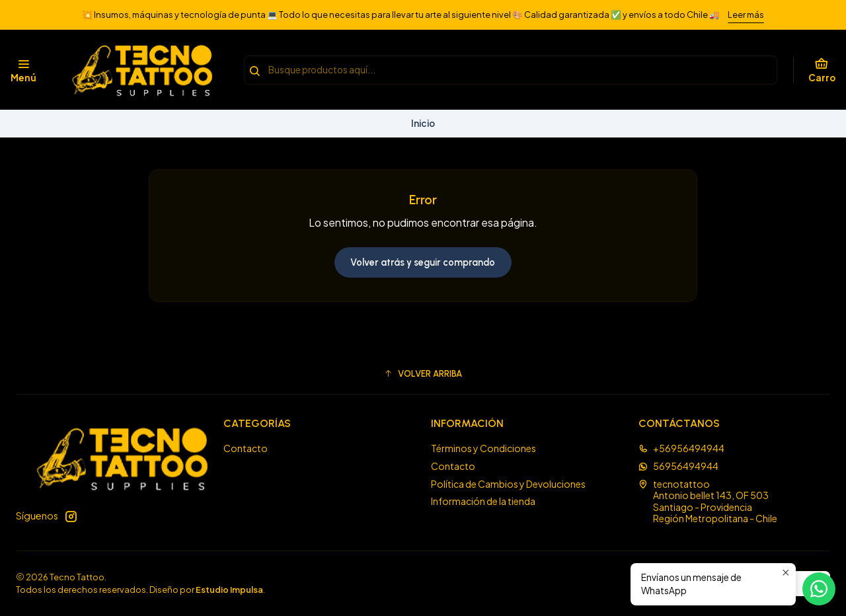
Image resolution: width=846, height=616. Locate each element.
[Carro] (822, 70)
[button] (423, 373)
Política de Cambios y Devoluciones (508, 484)
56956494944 (678, 466)
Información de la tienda (483, 501)
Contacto (246, 448)
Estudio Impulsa (229, 590)
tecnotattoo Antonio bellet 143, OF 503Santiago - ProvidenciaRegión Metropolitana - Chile (708, 501)
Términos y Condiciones (483, 448)
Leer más (746, 15)
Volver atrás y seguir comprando (423, 262)
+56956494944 (681, 448)
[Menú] (23, 70)
